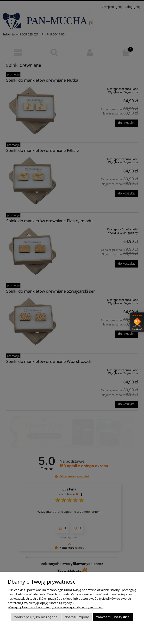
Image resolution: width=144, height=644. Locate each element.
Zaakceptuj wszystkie (113, 617)
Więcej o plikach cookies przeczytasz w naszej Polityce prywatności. (55, 607)
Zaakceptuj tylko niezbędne (36, 617)
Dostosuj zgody (77, 617)
